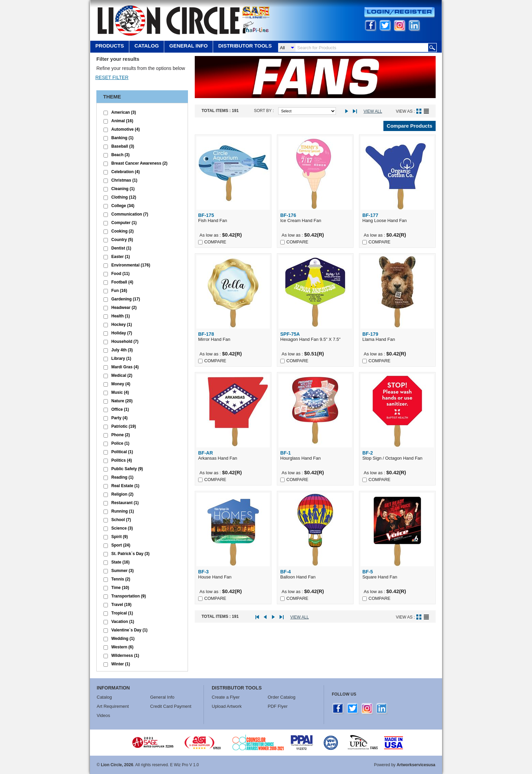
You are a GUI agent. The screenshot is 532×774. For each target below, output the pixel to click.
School (121, 520)
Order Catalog (282, 697)
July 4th (122, 350)
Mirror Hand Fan (233, 337)
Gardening (126, 299)
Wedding (123, 639)
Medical (122, 375)
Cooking (122, 231)
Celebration (126, 172)
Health (121, 316)
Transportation (129, 596)
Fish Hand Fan (233, 218)
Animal (122, 121)
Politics (122, 460)
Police (120, 443)
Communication (130, 214)
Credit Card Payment (171, 706)
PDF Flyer (278, 706)
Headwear (124, 308)
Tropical (122, 613)
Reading (122, 477)
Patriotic (124, 426)
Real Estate (125, 486)
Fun (119, 291)
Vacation (123, 622)
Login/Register (400, 12)
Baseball (123, 146)
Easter (121, 257)
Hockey (122, 325)
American (124, 112)
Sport (121, 545)
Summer (122, 571)
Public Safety (127, 469)
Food (120, 274)
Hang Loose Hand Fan (397, 218)
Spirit (120, 537)
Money (121, 384)
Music (120, 392)
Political (122, 452)
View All (373, 111)
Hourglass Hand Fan (315, 455)
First (259, 617)
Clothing (124, 197)
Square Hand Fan (397, 574)
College (123, 206)
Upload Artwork (227, 706)
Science (122, 528)
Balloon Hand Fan (315, 574)
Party (119, 418)
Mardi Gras (125, 367)
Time (120, 588)
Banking (122, 138)
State (120, 562)
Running (123, 511)
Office (120, 409)
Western (122, 647)
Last (356, 112)
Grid (419, 111)
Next (348, 112)
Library (121, 358)
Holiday (122, 333)
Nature (122, 401)
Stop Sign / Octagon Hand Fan (397, 455)
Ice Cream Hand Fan (315, 218)
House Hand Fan (233, 574)
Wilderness (125, 656)
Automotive (126, 129)
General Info (163, 697)
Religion (122, 494)
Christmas (124, 180)
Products (110, 46)
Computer (124, 223)
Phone (121, 435)
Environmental (131, 265)
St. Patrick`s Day (130, 554)
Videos (103, 715)
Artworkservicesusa (416, 765)
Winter (121, 664)
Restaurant (125, 503)
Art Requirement (113, 706)
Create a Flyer (226, 697)
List (426, 111)
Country (122, 240)
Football (122, 282)
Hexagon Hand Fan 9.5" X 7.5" (315, 337)
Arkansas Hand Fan (233, 455)
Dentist (121, 248)
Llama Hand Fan (397, 337)
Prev (267, 617)
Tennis (121, 579)
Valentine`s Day (129, 630)
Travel (121, 605)
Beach (120, 155)
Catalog (147, 46)
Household (125, 342)
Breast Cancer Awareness (139, 163)
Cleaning (123, 189)
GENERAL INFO (188, 46)
